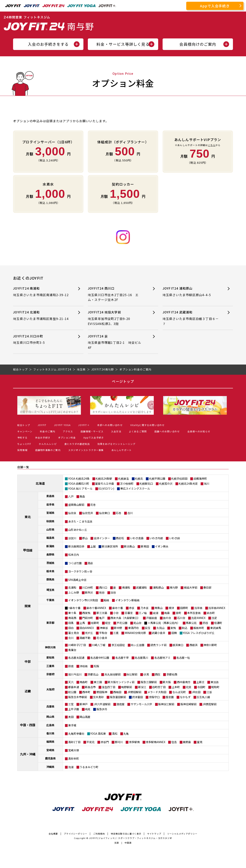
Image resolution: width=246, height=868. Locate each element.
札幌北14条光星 (188, 483)
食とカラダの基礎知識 (77, 444)
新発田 (145, 546)
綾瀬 (156, 613)
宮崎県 (50, 750)
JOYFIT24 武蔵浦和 (191, 318)
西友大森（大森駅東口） (125, 618)
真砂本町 (74, 758)
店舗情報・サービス (92, 431)
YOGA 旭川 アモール (80, 488)
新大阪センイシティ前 (121, 682)
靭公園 (72, 692)
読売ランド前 (159, 645)
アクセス (68, 431)
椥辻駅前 (132, 674)
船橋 (106, 600)
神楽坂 (104, 628)
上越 (93, 546)
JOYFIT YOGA (62, 425)
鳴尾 (88, 709)
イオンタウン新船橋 (127, 600)
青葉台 (72, 650)
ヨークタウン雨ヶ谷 (80, 571)
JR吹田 (196, 692)
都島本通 (74, 687)
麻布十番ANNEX (96, 608)
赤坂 (132, 608)
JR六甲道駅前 (102, 704)
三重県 (50, 666)
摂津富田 (137, 697)
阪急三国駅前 (149, 682)
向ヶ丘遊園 (138, 645)
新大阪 (167, 682)
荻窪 (148, 628)
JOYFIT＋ (84, 425)
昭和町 (215, 687)
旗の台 (167, 618)
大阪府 (50, 689)
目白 (71, 628)
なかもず (185, 697)
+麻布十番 (74, 608)
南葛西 (72, 618)
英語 (117, 843)
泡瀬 (71, 767)
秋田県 (50, 521)
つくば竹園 (75, 563)
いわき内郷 (156, 538)
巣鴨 (173, 628)
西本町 (86, 692)
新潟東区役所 (110, 546)
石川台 (181, 618)
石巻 (119, 513)
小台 (116, 613)
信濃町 (218, 623)
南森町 (84, 682)
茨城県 (50, 563)
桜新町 (95, 623)
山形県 (50, 529)
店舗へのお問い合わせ (167, 431)
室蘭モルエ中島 (105, 483)
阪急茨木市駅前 (78, 697)
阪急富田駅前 (118, 697)
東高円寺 (134, 628)
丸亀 (126, 733)
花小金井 (102, 638)
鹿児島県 (50, 758)
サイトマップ (154, 834)
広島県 (50, 725)
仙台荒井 (88, 513)
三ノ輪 (143, 613)
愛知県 (50, 657)
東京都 (50, 623)
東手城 (72, 725)
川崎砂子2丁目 (77, 645)
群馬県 (50, 579)
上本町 (176, 687)
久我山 (160, 628)
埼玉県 (50, 590)
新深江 (142, 687)
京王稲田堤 (118, 645)
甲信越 (28, 550)
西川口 (103, 587)
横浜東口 (178, 645)
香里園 (170, 697)
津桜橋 (84, 666)
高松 (115, 733)
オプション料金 (67, 437)
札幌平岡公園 (157, 478)
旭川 (207, 483)
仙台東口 (105, 513)
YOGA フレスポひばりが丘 (199, 633)
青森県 (50, 496)
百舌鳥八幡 (203, 697)
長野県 (50, 554)
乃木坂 (145, 608)
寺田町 (201, 687)
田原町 (184, 608)
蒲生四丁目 (109, 687)
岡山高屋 (85, 717)
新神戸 (84, 704)
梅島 (167, 613)
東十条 (72, 613)
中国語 (128, 843)
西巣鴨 (86, 613)
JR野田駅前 (134, 692)
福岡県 (50, 742)
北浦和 (72, 587)
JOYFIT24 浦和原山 (191, 292)
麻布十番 (118, 608)
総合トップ (24, 425)
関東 (28, 606)
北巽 (189, 687)
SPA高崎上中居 (77, 580)
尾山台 (137, 623)
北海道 (40, 483)
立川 (71, 638)
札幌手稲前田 (179, 478)
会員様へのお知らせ (199, 431)
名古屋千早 (122, 658)
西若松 (120, 538)
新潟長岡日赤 (76, 546)
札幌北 (139, 478)
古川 (130, 513)
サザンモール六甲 (141, 704)
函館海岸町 (200, 478)
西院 (158, 674)
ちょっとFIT (24, 444)
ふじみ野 (74, 592)
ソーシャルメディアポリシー (182, 834)
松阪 (96, 666)
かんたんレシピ (48, 444)
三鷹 (116, 633)
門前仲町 (88, 618)
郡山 (85, 538)
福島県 (50, 538)
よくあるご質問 (138, 431)
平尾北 (91, 742)
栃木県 (50, 571)
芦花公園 (122, 623)
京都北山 (93, 674)
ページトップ (123, 381)
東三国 (98, 682)
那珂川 (119, 742)
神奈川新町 (210, 645)
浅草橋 (198, 608)
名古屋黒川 (141, 658)
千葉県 (50, 600)
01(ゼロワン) (106, 488)
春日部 (207, 587)
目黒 (71, 623)
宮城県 (50, 513)
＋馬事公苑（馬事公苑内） (164, 623)
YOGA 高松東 (98, 733)
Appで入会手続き (215, 6)
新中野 (118, 628)
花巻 (93, 505)
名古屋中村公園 (100, 658)
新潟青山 (129, 546)
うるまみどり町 (89, 767)
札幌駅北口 (146, 483)
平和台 (103, 633)
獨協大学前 (191, 587)
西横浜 (194, 645)
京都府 (50, 674)
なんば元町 (179, 692)
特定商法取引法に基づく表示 (126, 834)
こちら (212, 145)
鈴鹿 (71, 666)
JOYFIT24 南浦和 (42, 292)
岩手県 (50, 504)
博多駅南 (134, 742)
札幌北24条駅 (104, 478)
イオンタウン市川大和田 (83, 600)
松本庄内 (74, 555)
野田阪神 (102, 692)
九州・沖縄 (28, 754)
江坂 (209, 692)
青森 (82, 496)
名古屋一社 (183, 658)
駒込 (185, 628)
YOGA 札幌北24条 (79, 478)
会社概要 (53, 834)
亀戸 (102, 618)
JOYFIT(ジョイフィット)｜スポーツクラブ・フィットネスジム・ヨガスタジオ (130, 838)
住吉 (174, 742)
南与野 (174, 587)
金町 (179, 613)
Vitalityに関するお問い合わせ (148, 425)
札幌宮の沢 (166, 483)
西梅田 (117, 692)
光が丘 (89, 633)
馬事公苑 (191, 623)
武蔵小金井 (159, 633)
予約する (22, 437)
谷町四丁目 (159, 687)
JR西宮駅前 (210, 704)
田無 (174, 633)
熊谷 (102, 592)
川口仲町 (88, 587)
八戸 (71, 496)
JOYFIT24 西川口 (116, 294)
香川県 (50, 733)
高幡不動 (85, 638)
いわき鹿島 (137, 538)
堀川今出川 (75, 674)
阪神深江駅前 (166, 704)
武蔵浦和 (141, 587)
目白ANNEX (87, 628)
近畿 (28, 691)
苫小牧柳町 (127, 483)
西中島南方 (184, 682)
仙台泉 (72, 513)
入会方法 (116, 431)
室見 (200, 742)
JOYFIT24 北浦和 (42, 315)
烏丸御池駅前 (113, 674)
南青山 (159, 608)
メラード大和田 (157, 692)
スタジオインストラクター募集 (86, 450)
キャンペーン (25, 431)
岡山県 (50, 717)
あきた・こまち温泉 (80, 521)
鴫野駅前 (127, 687)
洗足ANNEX (198, 618)
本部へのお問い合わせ (110, 425)
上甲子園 (74, 709)
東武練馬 (216, 628)
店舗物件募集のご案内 (48, 450)
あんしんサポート (122, 450)
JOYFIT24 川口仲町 (42, 339)
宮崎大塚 (74, 750)
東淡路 (215, 682)
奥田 (71, 717)
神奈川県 (50, 647)
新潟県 (50, 546)
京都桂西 (172, 674)
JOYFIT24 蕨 (116, 342)
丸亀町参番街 (76, 733)
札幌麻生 (124, 478)
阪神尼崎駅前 (189, 704)
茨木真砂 (98, 697)
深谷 (113, 592)
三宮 (71, 704)
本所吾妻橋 (194, 613)
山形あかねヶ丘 (78, 530)
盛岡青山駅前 (76, 505)
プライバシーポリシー (76, 834)
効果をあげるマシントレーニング (116, 444)
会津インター (102, 538)
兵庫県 (50, 706)
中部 (28, 661)
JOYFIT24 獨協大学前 (116, 318)
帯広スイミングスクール (135, 488)
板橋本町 (199, 628)
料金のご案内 (48, 431)
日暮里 (129, 613)
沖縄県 (50, 767)
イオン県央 (162, 546)
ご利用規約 (99, 834)
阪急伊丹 (102, 709)
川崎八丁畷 (99, 645)
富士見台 (74, 633)
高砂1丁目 (74, 742)
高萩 (90, 563)
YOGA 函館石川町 (79, 483)
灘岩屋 (121, 704)
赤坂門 (105, 742)
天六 (71, 682)
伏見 (146, 674)
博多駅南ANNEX (155, 742)
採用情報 (22, 450)
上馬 (82, 623)
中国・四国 (28, 725)
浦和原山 (158, 587)
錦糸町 (211, 613)
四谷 (205, 623)
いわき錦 (175, 538)
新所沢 (89, 592)
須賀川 (72, 538)
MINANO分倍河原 (135, 633)
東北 (28, 517)
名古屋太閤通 (76, 658)
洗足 (214, 618)
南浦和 (126, 587)
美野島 (187, 742)
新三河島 (102, 613)
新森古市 (90, 687)
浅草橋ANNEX (217, 608)
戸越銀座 (152, 618)
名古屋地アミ (162, 658)
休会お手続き (43, 437)
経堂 (108, 623)
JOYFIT (42, 425)
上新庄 (200, 682)
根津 (171, 608)
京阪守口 (154, 697)
